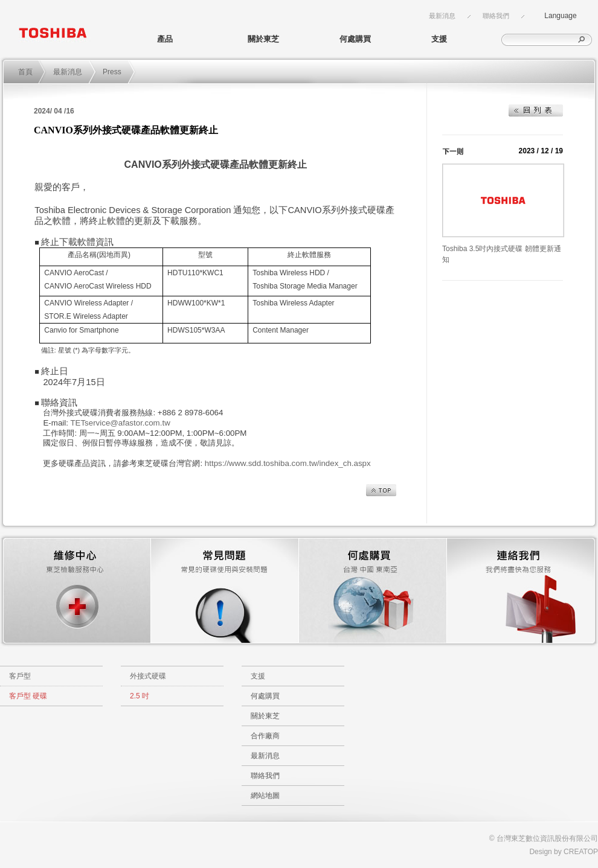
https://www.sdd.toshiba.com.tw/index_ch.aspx (288, 463)
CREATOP (581, 852)
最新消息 (442, 16)
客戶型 (20, 676)
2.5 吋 (140, 696)
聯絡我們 (496, 16)
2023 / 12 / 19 (541, 151)
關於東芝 (263, 39)
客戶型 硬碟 (28, 696)
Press (112, 72)
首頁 (25, 72)
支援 (439, 39)
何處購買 (355, 39)
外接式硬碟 (148, 676)
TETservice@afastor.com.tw (120, 423)
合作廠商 (265, 736)
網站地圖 (265, 796)
